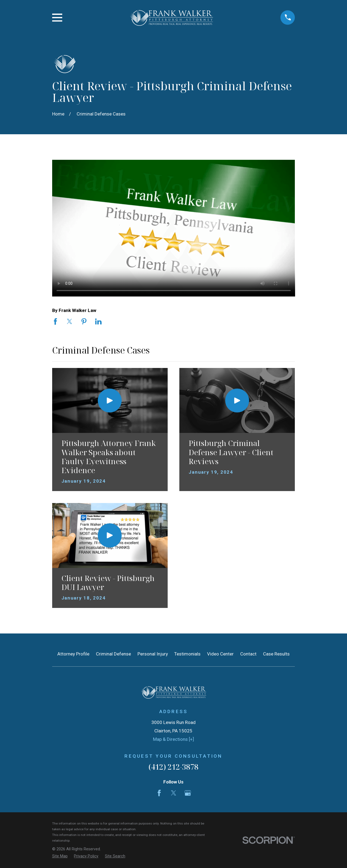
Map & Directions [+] (173, 739)
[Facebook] (159, 793)
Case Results (276, 654)
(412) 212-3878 (173, 767)
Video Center (220, 654)
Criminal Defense (113, 654)
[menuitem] (60, 856)
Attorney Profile (73, 654)
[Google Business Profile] (188, 793)
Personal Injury (153, 654)
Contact (248, 654)
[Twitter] (174, 793)
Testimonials (187, 654)
